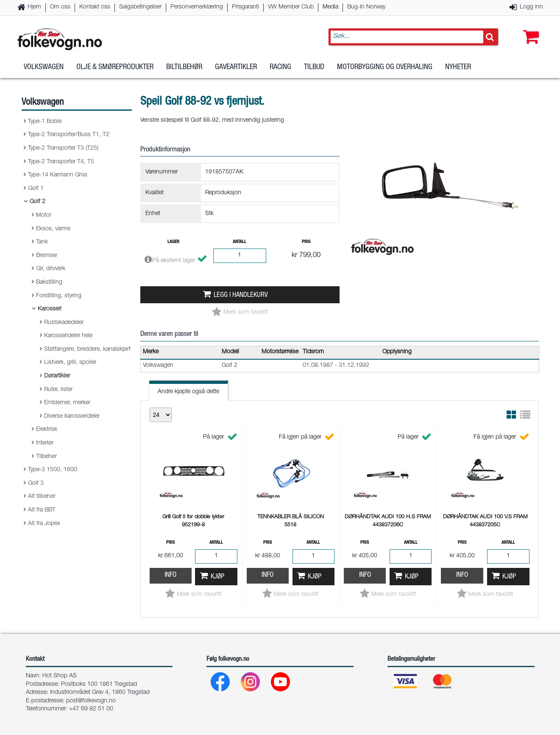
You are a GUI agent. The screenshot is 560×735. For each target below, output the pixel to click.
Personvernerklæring (197, 7)
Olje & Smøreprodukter (115, 67)
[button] (529, 28)
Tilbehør (46, 457)
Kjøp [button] (217, 577)
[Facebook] (221, 684)
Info (170, 575)
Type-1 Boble (45, 122)
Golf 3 (36, 483)
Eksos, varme (53, 229)
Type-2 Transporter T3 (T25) (63, 148)
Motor (44, 215)
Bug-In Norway (366, 7)
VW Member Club (291, 7)
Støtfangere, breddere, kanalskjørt (87, 349)
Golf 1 (36, 189)
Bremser (47, 256)
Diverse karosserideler (72, 416)
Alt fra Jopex (44, 524)
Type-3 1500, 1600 (53, 470)
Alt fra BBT (42, 510)
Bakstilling (49, 282)
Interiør (45, 443)
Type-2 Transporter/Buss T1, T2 (69, 135)
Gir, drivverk (51, 269)
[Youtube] (281, 684)
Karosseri (50, 309)
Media (330, 7)
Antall (240, 242)
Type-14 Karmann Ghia (57, 175)
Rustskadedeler (64, 323)
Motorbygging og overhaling (385, 67)
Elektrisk (47, 430)
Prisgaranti (245, 7)
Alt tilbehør (42, 497)
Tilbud (314, 67)
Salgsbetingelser (140, 7)
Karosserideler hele (68, 336)
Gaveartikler (236, 67)
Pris (306, 242)
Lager (173, 242)
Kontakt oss (95, 7)
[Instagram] (251, 684)
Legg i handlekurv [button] (241, 295)
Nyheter (458, 67)
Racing (280, 67)
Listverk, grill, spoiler (70, 363)
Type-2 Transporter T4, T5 (61, 162)
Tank (42, 242)
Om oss (60, 7)
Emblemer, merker (67, 403)
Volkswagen (44, 67)
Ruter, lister (58, 390)
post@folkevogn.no (91, 701)
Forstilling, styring (59, 296)
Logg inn (531, 7)
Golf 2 (38, 202)
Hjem (34, 7)
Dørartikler (57, 376)
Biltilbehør (184, 67)
